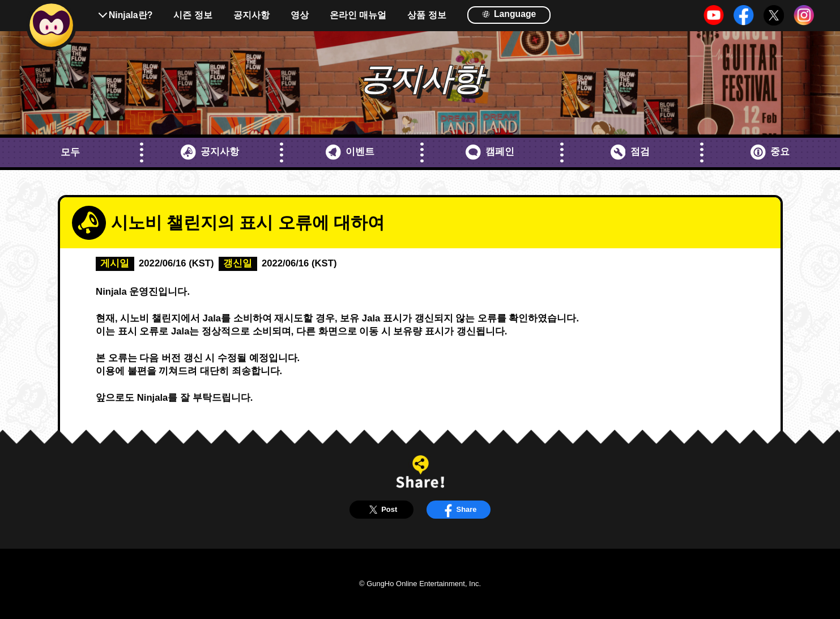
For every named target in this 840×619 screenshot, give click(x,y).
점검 (630, 152)
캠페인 (490, 152)
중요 (770, 152)
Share (459, 510)
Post (381, 510)
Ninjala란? (131, 15)
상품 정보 (427, 15)
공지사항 (251, 15)
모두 (70, 152)
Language (509, 14)
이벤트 (350, 152)
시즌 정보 (193, 15)
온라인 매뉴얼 (358, 15)
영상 (300, 15)
